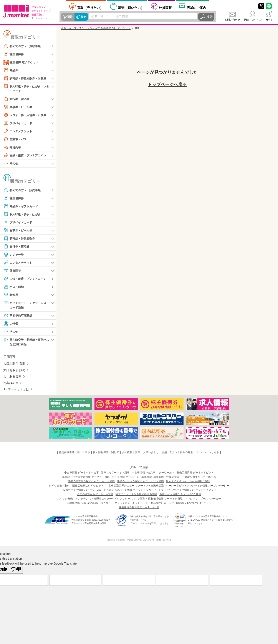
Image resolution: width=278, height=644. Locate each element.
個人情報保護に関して (106, 453)
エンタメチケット (19, 131)
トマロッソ (191, 500)
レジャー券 (14, 255)
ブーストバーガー (210, 500)
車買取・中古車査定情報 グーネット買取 (86, 478)
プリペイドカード (19, 123)
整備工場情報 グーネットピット (195, 474)
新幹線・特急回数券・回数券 (26, 78)
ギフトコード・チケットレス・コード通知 (25, 305)
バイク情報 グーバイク (125, 478)
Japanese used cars (153, 478)
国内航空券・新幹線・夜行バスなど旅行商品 (26, 342)
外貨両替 (165, 8)
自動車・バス (16, 139)
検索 (210, 17)
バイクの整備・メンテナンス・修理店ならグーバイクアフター (94, 500)
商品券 (11, 70)
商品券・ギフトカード (22, 206)
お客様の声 (11, 384)
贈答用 (11, 295)
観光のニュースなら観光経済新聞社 (136, 495)
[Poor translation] (16, 571)
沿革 (138, 453)
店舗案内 (196, 8)
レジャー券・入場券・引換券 (26, 115)
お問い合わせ (232, 20)
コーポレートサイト (207, 453)
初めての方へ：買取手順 (23, 46)
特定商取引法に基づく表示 (74, 453)
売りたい (90, 8)
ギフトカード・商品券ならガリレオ (153, 504)
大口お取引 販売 (14, 371)
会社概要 (127, 453)
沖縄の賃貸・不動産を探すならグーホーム (191, 478)
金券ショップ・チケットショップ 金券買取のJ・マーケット (96, 28)
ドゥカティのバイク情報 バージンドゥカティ (130, 491)
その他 (11, 164)
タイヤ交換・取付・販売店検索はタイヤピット (76, 487)
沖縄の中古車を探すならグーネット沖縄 (91, 482)
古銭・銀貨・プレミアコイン (26, 156)
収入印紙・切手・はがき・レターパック (26, 88)
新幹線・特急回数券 (20, 239)
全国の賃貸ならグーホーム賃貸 (95, 495)
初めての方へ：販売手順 (23, 190)
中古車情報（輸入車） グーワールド (153, 474)
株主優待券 (14, 54)
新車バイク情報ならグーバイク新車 (180, 495)
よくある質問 (12, 377)
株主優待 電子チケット (22, 62)
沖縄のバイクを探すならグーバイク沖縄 (140, 482)
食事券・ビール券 (19, 107)
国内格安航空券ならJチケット (194, 504)
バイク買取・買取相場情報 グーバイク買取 (157, 500)
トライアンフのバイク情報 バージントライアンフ (187, 491)
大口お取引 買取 (14, 365)
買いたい (131, 8)
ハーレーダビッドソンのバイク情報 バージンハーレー (198, 487)
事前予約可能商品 (19, 316)
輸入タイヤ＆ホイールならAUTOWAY (188, 482)
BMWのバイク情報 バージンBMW (81, 491)
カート (269, 20)
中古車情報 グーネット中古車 (82, 474)
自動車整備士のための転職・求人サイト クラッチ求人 (98, 504)
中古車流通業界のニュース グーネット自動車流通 (135, 487)
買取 (70, 17)
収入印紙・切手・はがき (23, 215)
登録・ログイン (253, 20)
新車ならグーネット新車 (115, 474)
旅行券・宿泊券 (17, 99)
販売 (83, 17)
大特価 (11, 324)
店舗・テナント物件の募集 (177, 453)
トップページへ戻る (167, 84)
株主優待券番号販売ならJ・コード (139, 508)
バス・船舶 (14, 287)
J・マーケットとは (16, 390)
